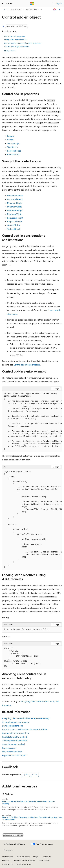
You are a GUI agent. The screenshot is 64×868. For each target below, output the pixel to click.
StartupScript (13, 143)
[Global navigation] (3, 4)
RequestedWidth (15, 221)
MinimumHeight (15, 203)
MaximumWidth (15, 214)
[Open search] (53, 4)
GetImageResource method (15, 740)
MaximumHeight (15, 210)
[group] (32, 421)
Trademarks (7, 864)
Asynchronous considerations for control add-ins (25, 729)
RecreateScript (14, 151)
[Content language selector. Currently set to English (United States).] (14, 844)
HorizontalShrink (15, 196)
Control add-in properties (15, 36)
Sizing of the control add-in (15, 40)
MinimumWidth (14, 207)
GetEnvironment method (13, 744)
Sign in (59, 3)
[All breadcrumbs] (4, 10)
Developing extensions (12, 726)
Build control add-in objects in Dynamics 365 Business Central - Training (29, 803)
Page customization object (14, 755)
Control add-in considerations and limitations (23, 43)
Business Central (32, 9)
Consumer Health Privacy (23, 860)
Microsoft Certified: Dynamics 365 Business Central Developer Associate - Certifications (32, 818)
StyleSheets (12, 147)
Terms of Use (44, 860)
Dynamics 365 (16, 9)
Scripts (10, 140)
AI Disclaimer (7, 857)
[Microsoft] (32, 4)
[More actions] (60, 10)
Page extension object (12, 752)
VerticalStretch (14, 229)
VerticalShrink (14, 225)
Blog (35, 857)
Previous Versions (23, 857)
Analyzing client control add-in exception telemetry (26, 718)
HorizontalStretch (15, 199)
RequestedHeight (15, 218)
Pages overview (9, 748)
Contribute (46, 857)
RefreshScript (13, 154)
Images (10, 136)
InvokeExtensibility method (14, 737)
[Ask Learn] (55, 10)
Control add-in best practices (27, 365)
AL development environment (16, 722)
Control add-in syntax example (17, 46)
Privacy (5, 860)
